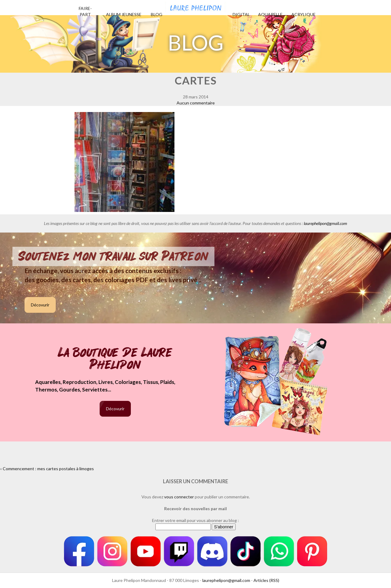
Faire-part (85, 11)
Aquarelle (270, 14)
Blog (157, 14)
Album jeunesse (124, 14)
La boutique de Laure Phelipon (115, 359)
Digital (241, 14)
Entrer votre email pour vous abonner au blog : (195, 520)
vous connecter (179, 497)
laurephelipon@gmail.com (325, 223)
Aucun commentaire (196, 103)
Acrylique (303, 14)
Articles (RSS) (266, 580)
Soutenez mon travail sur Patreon (113, 256)
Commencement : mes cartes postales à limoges (48, 469)
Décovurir (40, 305)
